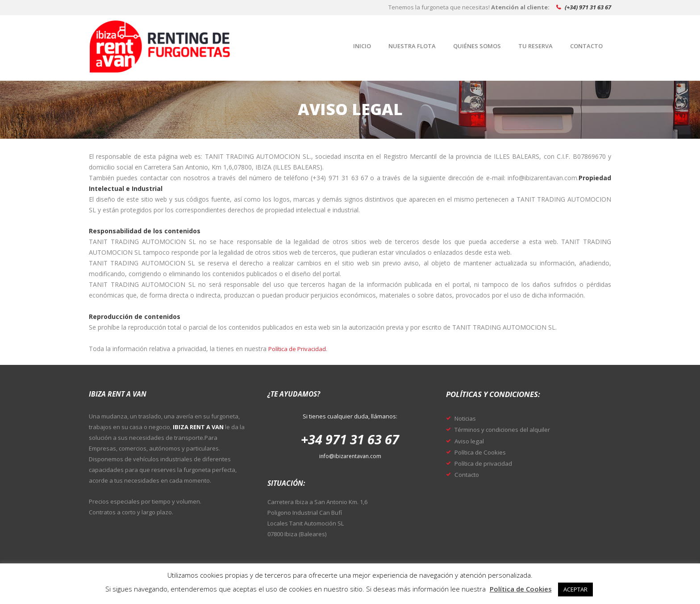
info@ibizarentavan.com (350, 456)
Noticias (467, 418)
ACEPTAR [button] (575, 589)
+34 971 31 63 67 (350, 439)
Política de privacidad (486, 463)
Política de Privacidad (299, 349)
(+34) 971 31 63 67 (588, 7)
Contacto (468, 474)
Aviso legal (470, 441)
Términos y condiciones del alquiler (506, 429)
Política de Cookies (482, 452)
